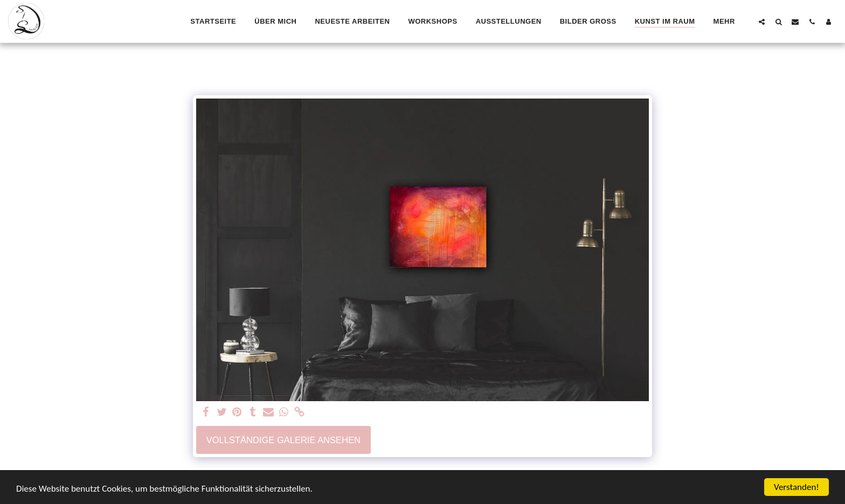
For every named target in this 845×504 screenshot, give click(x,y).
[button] (762, 22)
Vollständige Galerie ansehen (283, 440)
